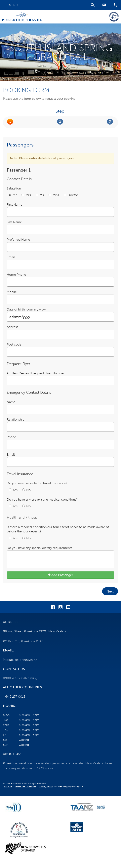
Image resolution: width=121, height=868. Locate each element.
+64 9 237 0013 (14, 697)
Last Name (14, 222)
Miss (54, 195)
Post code (14, 344)
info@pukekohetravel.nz (20, 660)
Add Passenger (60, 575)
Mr (13, 195)
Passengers (10, 122)
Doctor (71, 195)
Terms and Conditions (25, 787)
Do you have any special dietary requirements (39, 548)
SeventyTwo (78, 787)
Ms (40, 195)
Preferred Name (18, 240)
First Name (15, 205)
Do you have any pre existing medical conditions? (42, 499)
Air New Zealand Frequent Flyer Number (36, 373)
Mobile (12, 292)
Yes (14, 490)
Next (110, 591)
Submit (110, 122)
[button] (104, 5)
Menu (13, 5)
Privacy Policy (46, 787)
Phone (11, 437)
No (26, 490)
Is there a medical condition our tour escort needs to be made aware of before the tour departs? (58, 529)
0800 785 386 (13, 678)
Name (11, 402)
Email (11, 257)
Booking (60, 122)
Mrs (27, 195)
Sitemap (8, 787)
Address (12, 327)
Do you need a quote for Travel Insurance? (37, 483)
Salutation (14, 188)
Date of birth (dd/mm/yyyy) (26, 309)
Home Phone (16, 275)
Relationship (16, 419)
